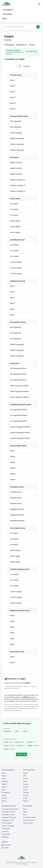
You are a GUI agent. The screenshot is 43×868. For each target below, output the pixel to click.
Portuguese (6, 793)
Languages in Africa (8, 812)
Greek (4, 773)
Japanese (5, 781)
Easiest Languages (8, 826)
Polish (25, 798)
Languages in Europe (9, 817)
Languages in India (8, 815)
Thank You (5, 831)
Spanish (4, 784)
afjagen (8, 742)
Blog (5, 18)
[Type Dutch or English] (21, 27)
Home (25, 809)
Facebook (6, 845)
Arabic (4, 779)
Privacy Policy (28, 823)
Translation (26, 66)
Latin (25, 776)
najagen (33, 745)
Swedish (26, 793)
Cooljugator (7, 731)
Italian (25, 781)
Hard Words (6, 829)
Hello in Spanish (7, 823)
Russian (4, 776)
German (4, 798)
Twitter (5, 848)
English (4, 787)
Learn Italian (6, 834)
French (4, 795)
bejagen (20, 742)
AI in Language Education (10, 809)
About (25, 812)
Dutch (17, 731)
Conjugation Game (29, 817)
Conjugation (8, 10)
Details (32, 45)
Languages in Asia (8, 820)
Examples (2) (22, 45)
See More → (6, 837)
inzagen (21, 745)
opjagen (9, 749)
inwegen (9, 745)
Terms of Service (29, 820)
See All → (5, 801)
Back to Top (21, 754)
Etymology (7, 14)
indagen (31, 742)
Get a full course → (32, 52)
